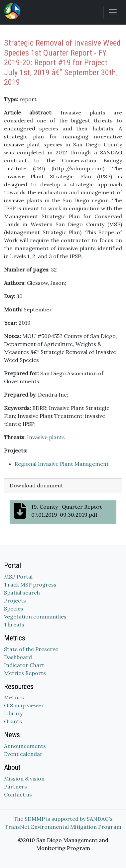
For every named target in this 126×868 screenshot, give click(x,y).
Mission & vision (24, 779)
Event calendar (23, 754)
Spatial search (22, 593)
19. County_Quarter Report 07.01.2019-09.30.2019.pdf (58, 511)
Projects (15, 601)
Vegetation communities (35, 616)
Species (14, 608)
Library (13, 713)
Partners (15, 786)
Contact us (18, 794)
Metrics (14, 697)
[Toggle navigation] (113, 12)
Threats (14, 624)
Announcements (25, 746)
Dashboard (18, 657)
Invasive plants (46, 437)
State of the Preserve (31, 649)
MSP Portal (18, 577)
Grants (13, 721)
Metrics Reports (25, 673)
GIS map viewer (24, 705)
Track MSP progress (30, 585)
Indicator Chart (24, 665)
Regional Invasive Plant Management (62, 464)
